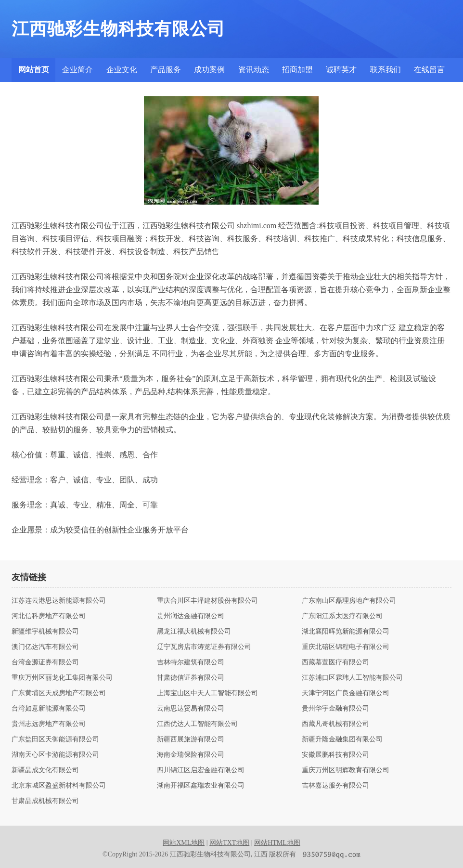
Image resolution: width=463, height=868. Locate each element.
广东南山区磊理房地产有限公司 (349, 601)
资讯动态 (254, 70)
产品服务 (166, 70)
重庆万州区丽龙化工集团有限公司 (62, 678)
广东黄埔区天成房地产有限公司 (59, 693)
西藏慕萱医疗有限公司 (335, 662)
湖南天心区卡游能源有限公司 (55, 755)
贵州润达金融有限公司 (191, 616)
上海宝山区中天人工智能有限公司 (207, 693)
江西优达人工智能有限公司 (197, 724)
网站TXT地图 (229, 843)
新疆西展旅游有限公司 (191, 739)
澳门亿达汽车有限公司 (45, 647)
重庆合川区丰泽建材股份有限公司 (207, 601)
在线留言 (429, 70)
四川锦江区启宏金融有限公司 (201, 770)
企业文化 (122, 70)
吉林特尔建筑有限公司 (191, 662)
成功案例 (209, 70)
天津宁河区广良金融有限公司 (346, 693)
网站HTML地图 (277, 843)
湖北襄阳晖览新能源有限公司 (346, 632)
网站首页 (34, 70)
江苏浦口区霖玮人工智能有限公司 (352, 678)
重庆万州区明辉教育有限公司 (346, 770)
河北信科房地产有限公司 (49, 616)
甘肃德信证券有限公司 (191, 678)
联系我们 (386, 70)
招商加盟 (297, 70)
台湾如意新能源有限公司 (49, 709)
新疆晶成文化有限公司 (45, 770)
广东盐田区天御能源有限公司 (55, 739)
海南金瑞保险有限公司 (191, 755)
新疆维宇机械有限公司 (45, 632)
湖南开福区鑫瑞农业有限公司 (201, 786)
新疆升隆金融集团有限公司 (342, 739)
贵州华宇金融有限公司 (335, 709)
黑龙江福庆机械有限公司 (194, 632)
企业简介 (77, 70)
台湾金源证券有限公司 (45, 662)
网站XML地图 (184, 843)
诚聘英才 (341, 70)
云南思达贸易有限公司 (191, 709)
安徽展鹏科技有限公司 (335, 755)
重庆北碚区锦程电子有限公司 (346, 647)
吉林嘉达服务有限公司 (335, 786)
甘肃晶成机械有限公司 (45, 801)
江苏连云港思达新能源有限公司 (59, 601)
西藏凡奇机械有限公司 (335, 724)
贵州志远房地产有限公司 (49, 724)
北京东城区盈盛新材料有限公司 (59, 786)
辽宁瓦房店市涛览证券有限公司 (204, 647)
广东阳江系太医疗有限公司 (342, 616)
